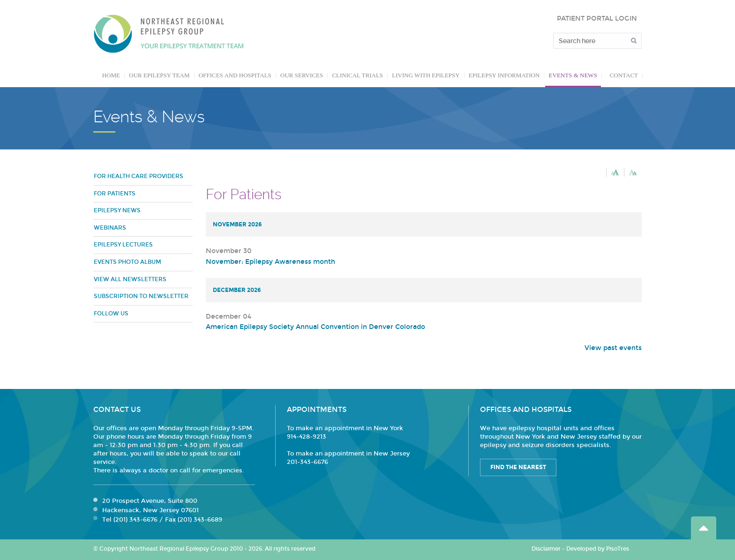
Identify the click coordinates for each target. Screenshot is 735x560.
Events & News (573, 75)
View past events (613, 348)
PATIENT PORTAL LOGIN (597, 19)
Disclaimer (546, 549)
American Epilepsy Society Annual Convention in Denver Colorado (315, 327)
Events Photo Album (127, 262)
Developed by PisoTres (598, 549)
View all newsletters (130, 279)
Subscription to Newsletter (141, 296)
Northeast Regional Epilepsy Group (169, 34)
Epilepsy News (117, 210)
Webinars (110, 228)
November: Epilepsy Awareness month (270, 262)
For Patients (115, 194)
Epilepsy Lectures (123, 245)
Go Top (704, 528)
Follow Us (111, 314)
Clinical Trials (357, 75)
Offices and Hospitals (235, 75)
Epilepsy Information (504, 75)
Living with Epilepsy (426, 75)
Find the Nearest (518, 467)
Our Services (302, 75)
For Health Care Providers (139, 176)
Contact (624, 75)
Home (111, 75)
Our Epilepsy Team (159, 75)
